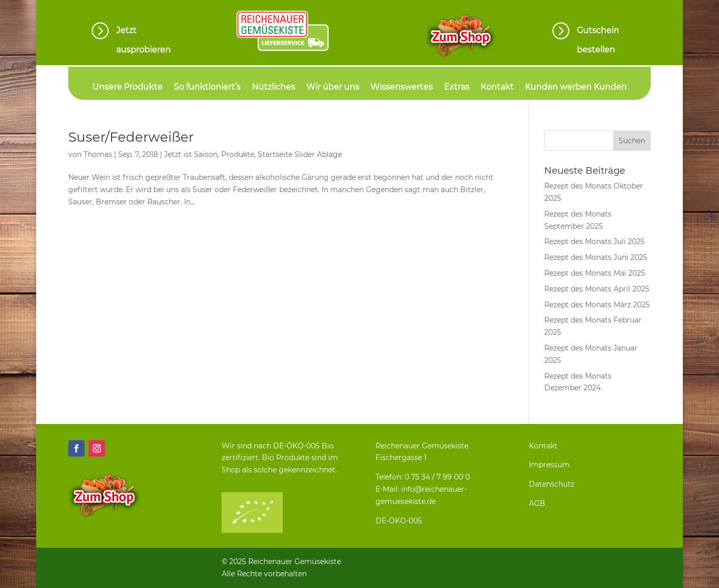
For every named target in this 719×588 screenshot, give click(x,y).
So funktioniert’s (207, 88)
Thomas (98, 154)
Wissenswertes (402, 88)
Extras (457, 88)
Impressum (549, 465)
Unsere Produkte (127, 88)
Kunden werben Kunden (576, 88)
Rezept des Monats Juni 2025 (596, 257)
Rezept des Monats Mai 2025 (595, 273)
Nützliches (273, 88)
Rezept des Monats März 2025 (597, 305)
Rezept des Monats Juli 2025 (594, 242)
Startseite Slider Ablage (300, 154)
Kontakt (497, 88)
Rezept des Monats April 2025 (597, 289)
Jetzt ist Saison (191, 154)
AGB (537, 503)
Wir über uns (333, 88)
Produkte (238, 154)
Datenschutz (552, 484)
